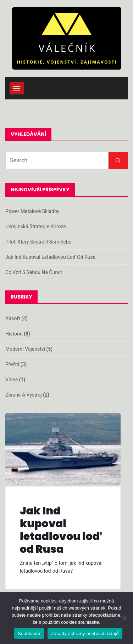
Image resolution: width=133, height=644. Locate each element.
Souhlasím (29, 634)
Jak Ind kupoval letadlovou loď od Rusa (50, 257)
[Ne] (124, 618)
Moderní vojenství (25, 349)
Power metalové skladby (32, 211)
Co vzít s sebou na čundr (34, 272)
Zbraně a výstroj (24, 395)
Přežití (12, 364)
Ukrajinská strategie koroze (36, 227)
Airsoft (13, 318)
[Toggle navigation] (17, 88)
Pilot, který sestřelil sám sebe (38, 242)
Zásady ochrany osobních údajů (85, 634)
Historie (14, 334)
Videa (12, 380)
